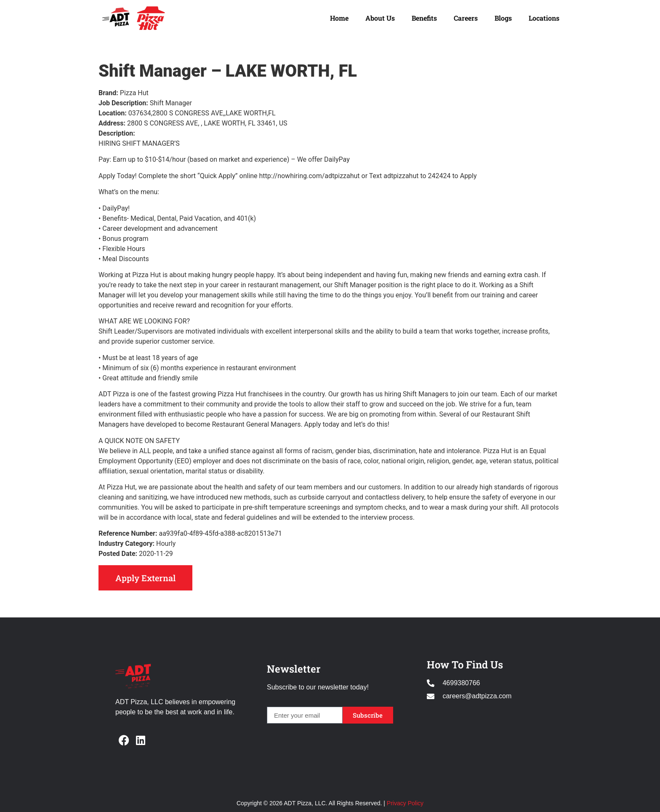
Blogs (503, 18)
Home (339, 18)
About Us (380, 18)
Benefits (424, 18)
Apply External (145, 578)
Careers (466, 18)
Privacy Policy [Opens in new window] (405, 803)
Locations (544, 18)
